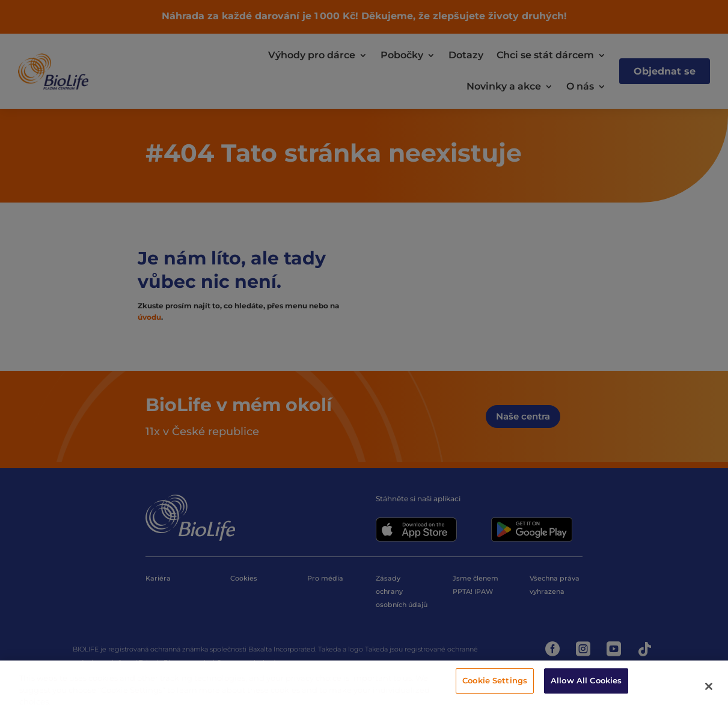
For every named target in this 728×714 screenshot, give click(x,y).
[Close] (709, 686)
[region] (364, 687)
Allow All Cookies (586, 680)
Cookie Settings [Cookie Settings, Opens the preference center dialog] (495, 680)
